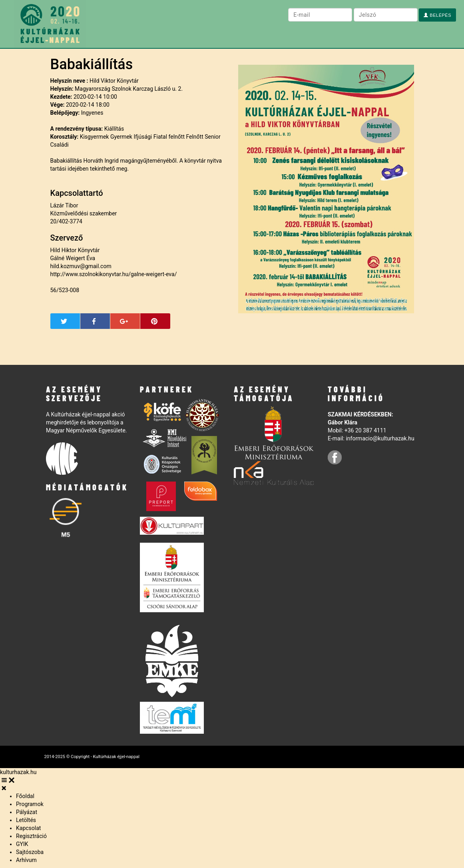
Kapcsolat (28, 828)
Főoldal (25, 796)
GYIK (22, 844)
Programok (30, 804)
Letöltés (26, 820)
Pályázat (27, 812)
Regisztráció (31, 836)
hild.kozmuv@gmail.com (81, 266)
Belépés (437, 15)
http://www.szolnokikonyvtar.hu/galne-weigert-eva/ (114, 274)
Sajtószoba (30, 852)
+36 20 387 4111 (365, 430)
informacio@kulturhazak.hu (380, 438)
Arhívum (26, 860)
